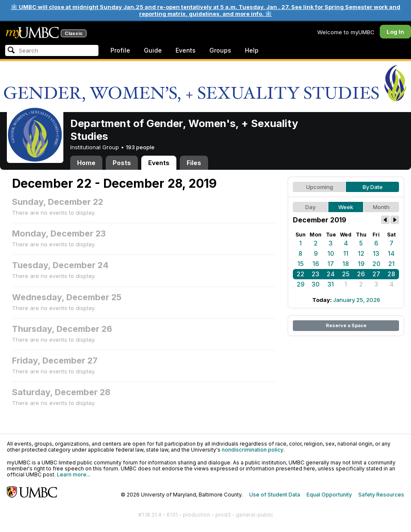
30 (316, 284)
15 (301, 264)
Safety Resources (381, 495)
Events (186, 50)
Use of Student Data (275, 495)
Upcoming (320, 187)
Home (86, 163)
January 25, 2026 (357, 300)
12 (361, 253)
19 (361, 264)
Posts (122, 163)
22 (301, 274)
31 (331, 284)
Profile (120, 50)
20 (376, 264)
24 (331, 274)
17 (331, 264)
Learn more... (74, 474)
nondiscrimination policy (253, 450)
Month (381, 207)
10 (331, 253)
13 (376, 253)
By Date (373, 187)
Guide (153, 50)
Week (346, 207)
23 (316, 274)
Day (310, 207)
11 (346, 253)
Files (194, 163)
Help (252, 50)
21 (392, 264)
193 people (140, 147)
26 (361, 274)
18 (346, 264)
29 (301, 284)
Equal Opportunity (329, 495)
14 (391, 253)
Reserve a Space (346, 325)
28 (391, 274)
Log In (395, 32)
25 (346, 274)
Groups (220, 50)
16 (316, 264)
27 (376, 274)
